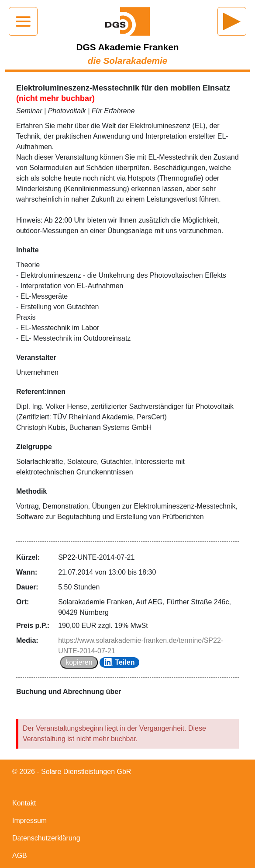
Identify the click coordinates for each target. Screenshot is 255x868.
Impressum (29, 821)
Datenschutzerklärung (46, 838)
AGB (20, 856)
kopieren (79, 662)
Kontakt (24, 803)
